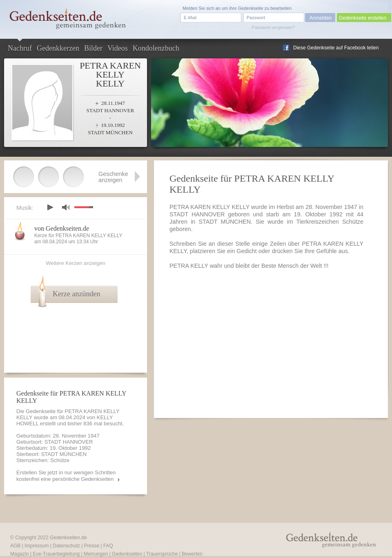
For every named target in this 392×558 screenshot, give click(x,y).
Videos (118, 48)
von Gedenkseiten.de (62, 228)
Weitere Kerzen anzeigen (76, 263)
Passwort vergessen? (273, 27)
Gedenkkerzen (58, 48)
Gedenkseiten (127, 554)
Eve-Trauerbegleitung (56, 554)
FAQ (108, 546)
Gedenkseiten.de (68, 538)
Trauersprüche (162, 554)
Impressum (37, 546)
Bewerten (192, 554)
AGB (15, 546)
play (50, 207)
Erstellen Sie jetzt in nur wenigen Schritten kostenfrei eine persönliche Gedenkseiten (66, 476)
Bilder (93, 48)
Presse (92, 546)
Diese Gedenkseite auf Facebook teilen (336, 48)
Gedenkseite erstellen (363, 18)
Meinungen (96, 554)
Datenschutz (66, 546)
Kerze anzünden (76, 294)
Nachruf (20, 48)
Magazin (19, 554)
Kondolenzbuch (156, 48)
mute (66, 207)
